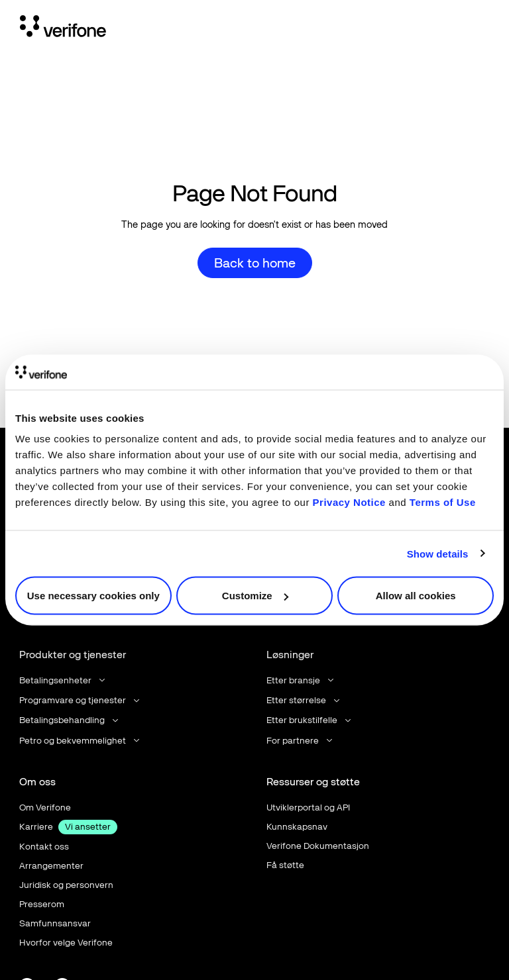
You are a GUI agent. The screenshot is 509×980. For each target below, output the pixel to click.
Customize (255, 596)
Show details (438, 553)
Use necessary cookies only (93, 596)
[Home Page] (63, 28)
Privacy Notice (349, 502)
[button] (63, 680)
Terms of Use (443, 502)
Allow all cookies (416, 596)
